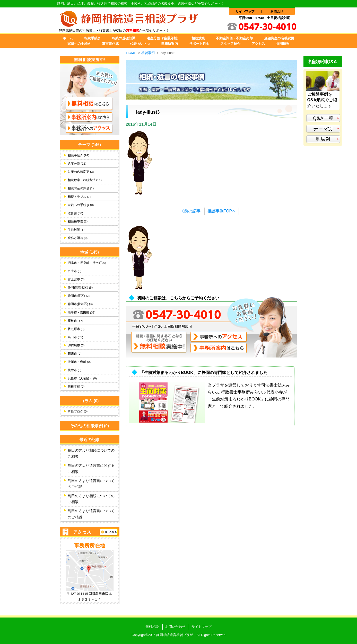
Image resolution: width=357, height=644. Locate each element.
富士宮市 (76, 279)
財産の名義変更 (81, 172)
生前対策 (76, 230)
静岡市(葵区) (79, 296)
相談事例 (148, 53)
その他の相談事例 (90, 426)
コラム (90, 401)
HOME (131, 53)
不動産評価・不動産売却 (234, 38)
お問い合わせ (175, 627)
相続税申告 (78, 221)
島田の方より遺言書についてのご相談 (91, 484)
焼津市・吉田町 (82, 312)
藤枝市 (75, 321)
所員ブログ (78, 412)
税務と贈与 (78, 238)
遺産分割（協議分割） (163, 38)
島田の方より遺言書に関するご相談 (91, 469)
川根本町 (76, 387)
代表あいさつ (140, 44)
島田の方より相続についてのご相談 (91, 453)
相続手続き (93, 38)
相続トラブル (79, 197)
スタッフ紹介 (230, 44)
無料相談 (152, 627)
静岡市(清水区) (80, 288)
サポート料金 (199, 44)
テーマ (89, 145)
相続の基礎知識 (124, 38)
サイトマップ (202, 627)
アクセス (258, 44)
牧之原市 (76, 329)
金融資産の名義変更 (279, 38)
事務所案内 (169, 44)
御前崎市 (76, 345)
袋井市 (75, 370)
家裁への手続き (79, 44)
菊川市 (75, 354)
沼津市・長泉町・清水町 (87, 263)
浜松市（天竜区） (82, 378)
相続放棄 (198, 38)
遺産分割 (77, 164)
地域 (89, 252)
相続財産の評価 (81, 188)
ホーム (68, 38)
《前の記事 (190, 211)
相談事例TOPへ (222, 211)
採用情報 (283, 44)
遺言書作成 (110, 44)
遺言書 (75, 213)
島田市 (75, 337)
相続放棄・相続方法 (85, 180)
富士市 (75, 271)
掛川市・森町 (79, 362)
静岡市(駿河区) (80, 304)
